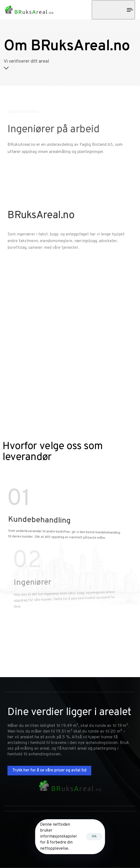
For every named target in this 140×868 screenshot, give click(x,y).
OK (94, 836)
